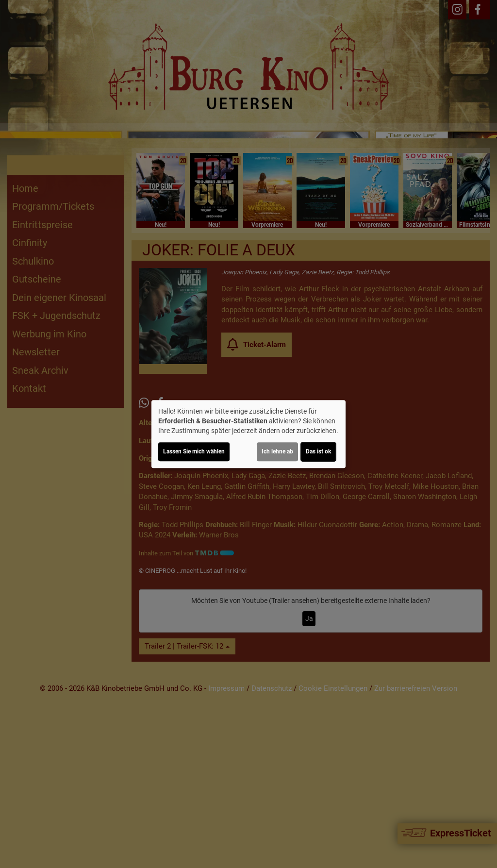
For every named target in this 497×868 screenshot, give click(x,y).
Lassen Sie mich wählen (194, 451)
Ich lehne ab (277, 451)
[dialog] (248, 434)
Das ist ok (318, 451)
